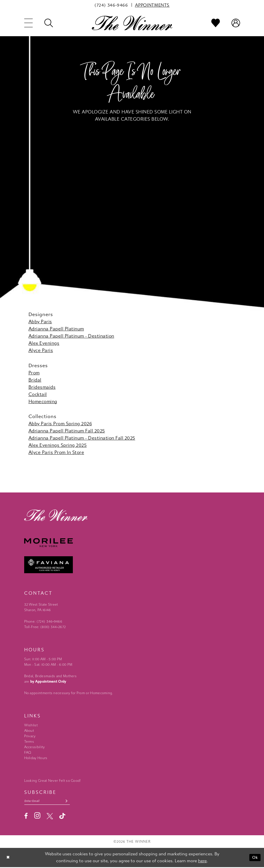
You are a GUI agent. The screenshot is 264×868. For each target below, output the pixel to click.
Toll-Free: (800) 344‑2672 (45, 627)
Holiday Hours (36, 758)
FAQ (28, 752)
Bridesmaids (42, 387)
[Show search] (49, 23)
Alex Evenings (44, 343)
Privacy (30, 736)
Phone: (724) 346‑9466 (43, 621)
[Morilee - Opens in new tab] (132, 543)
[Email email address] (50, 801)
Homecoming (43, 402)
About (29, 731)
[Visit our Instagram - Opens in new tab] (37, 816)
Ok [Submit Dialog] (255, 858)
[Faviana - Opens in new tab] (132, 565)
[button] (29, 23)
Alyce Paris (41, 350)
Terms (29, 742)
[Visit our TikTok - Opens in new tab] (62, 817)
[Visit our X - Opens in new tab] (50, 817)
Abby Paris (40, 322)
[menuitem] (111, 5)
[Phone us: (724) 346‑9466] (111, 5)
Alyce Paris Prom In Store (56, 452)
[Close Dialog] (8, 858)
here (202, 861)
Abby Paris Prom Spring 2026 (60, 424)
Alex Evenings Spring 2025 (58, 445)
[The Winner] (132, 23)
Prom (34, 373)
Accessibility (35, 747)
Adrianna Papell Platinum (56, 329)
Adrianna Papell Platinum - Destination (71, 336)
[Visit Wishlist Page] (216, 23)
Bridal (35, 380)
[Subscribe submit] (71, 801)
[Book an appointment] (152, 5)
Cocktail (38, 394)
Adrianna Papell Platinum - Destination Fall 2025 (82, 438)
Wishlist (31, 725)
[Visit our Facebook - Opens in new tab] (26, 817)
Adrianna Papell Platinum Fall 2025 (67, 431)
